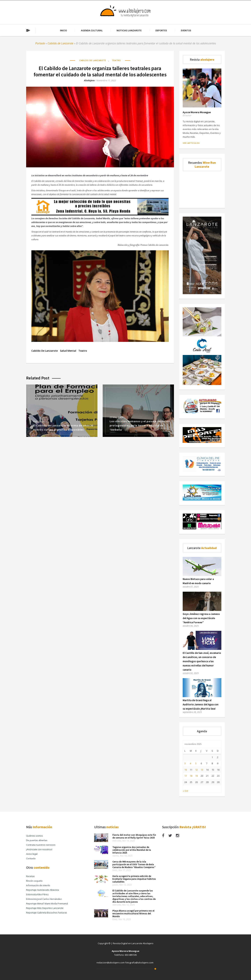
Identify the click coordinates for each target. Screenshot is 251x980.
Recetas (30, 876)
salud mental (68, 351)
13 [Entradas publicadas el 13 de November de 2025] (202, 770)
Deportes (161, 30)
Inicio (63, 30)
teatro (83, 351)
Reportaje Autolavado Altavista (43, 890)
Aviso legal (32, 854)
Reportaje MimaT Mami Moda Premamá (47, 903)
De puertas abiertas (37, 840)
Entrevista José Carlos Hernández (44, 899)
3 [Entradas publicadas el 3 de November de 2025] (185, 763)
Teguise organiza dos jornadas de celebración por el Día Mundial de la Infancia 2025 (132, 850)
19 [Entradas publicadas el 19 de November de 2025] (196, 776)
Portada (40, 43)
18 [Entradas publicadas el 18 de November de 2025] (191, 776)
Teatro (116, 60)
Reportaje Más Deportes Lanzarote (45, 908)
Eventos (186, 30)
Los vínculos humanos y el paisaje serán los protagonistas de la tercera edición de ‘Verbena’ (140, 425)
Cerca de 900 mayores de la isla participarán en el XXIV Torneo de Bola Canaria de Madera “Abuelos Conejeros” (134, 864)
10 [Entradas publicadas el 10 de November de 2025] (186, 770)
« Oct (185, 791)
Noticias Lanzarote (129, 30)
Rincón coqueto (34, 881)
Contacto (31, 858)
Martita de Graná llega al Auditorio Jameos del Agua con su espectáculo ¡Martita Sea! (201, 704)
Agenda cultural (92, 30)
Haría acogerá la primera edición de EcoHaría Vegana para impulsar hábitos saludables (134, 879)
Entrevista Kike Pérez (37, 894)
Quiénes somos (35, 836)
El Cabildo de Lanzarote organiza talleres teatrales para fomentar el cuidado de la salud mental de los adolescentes (100, 71)
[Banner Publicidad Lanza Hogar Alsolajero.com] (100, 215)
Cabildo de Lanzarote (60, 43)
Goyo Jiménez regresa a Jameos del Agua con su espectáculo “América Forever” (201, 618)
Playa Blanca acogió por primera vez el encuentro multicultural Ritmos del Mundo (133, 913)
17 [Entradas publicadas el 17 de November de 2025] (186, 776)
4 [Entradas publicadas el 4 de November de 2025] (190, 763)
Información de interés (38, 885)
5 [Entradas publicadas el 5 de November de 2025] (196, 763)
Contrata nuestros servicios (41, 845)
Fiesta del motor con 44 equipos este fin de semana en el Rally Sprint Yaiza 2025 (134, 836)
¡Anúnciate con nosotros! (39, 849)
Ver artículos (191, 143)
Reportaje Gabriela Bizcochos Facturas (47, 913)
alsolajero (89, 80)
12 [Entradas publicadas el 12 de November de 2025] (196, 770)
